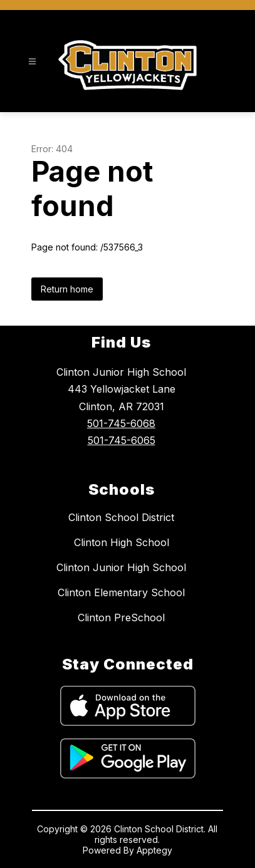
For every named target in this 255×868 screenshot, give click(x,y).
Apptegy (154, 850)
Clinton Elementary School (121, 592)
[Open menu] (32, 62)
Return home (67, 289)
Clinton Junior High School (121, 567)
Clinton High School (122, 542)
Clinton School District (121, 517)
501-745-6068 (121, 423)
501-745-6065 (122, 440)
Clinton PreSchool (121, 617)
